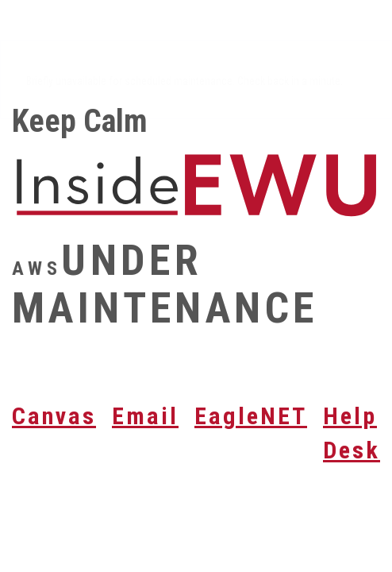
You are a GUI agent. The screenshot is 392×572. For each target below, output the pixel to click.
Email (145, 416)
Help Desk (352, 433)
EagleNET (251, 416)
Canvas (54, 416)
